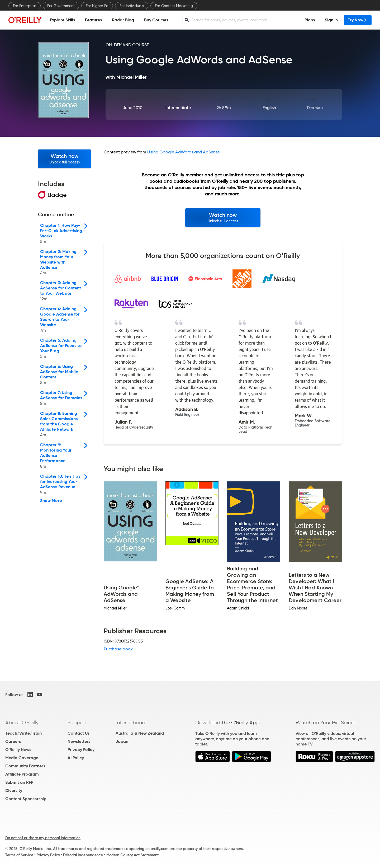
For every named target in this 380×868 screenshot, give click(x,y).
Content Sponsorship (26, 799)
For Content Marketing (174, 6)
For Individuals (132, 6)
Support (77, 722)
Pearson (315, 108)
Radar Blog (123, 20)
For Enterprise (25, 6)
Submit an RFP (19, 782)
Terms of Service (19, 855)
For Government (61, 6)
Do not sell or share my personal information (43, 838)
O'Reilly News (18, 750)
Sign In (331, 20)
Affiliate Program (22, 774)
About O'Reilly (22, 722)
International (131, 722)
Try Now (358, 20)
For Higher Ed (97, 6)
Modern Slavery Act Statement (132, 855)
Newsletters (79, 741)
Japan (122, 741)
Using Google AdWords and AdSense (184, 152)
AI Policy (76, 758)
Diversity (14, 790)
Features (93, 20)
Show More (51, 501)
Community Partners (25, 766)
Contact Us (79, 733)
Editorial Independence (83, 855)
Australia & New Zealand (140, 733)
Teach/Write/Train (23, 733)
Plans (310, 20)
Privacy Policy (81, 750)
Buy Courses (156, 20)
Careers (13, 741)
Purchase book (118, 649)
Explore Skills (62, 20)
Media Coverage (22, 758)
